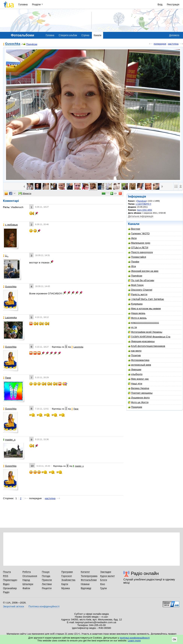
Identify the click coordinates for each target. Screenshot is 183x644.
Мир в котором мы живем (144, 308)
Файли (26, 588)
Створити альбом (68, 35)
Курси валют (107, 576)
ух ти (132, 327)
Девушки (135, 369)
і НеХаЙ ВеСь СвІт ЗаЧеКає (146, 299)
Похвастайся (137, 257)
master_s (9, 440)
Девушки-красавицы (141, 341)
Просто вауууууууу (141, 252)
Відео (6, 584)
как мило (135, 351)
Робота (27, 572)
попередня (160, 44)
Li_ (6, 256)
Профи (134, 262)
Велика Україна (139, 388)
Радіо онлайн (145, 573)
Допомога (174, 35)
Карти (65, 584)
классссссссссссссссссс (144, 323)
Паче (7, 378)
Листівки (47, 584)
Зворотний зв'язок (13, 606)
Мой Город (136, 285)
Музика (66, 588)
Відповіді (86, 588)
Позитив (134, 355)
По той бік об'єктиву (141, 280)
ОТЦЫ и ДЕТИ (138, 248)
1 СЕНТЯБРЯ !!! (143, 204)
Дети (132, 238)
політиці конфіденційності (135, 638)
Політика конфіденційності (44, 606)
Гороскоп (67, 576)
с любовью (10, 225)
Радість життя (138, 294)
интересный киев (139, 365)
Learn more (134, 641)
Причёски (30, 44)
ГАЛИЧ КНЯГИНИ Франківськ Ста (149, 337)
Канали (98, 35)
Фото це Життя (138, 402)
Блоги (104, 580)
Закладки (106, 572)
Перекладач (10, 580)
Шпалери (28, 584)
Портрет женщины (140, 393)
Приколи (47, 580)
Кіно (103, 584)
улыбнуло (135, 374)
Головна (23, 4)
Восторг (134, 229)
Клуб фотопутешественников (147, 346)
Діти (132, 266)
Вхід (160, 4)
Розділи (36, 4)
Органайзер (10, 588)
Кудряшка (135, 304)
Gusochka (13, 44)
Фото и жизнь (137, 318)
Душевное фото (139, 398)
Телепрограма (89, 576)
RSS (6, 576)
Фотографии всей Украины (145, 332)
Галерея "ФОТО (139, 233)
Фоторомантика (139, 360)
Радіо (6, 592)
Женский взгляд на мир (143, 271)
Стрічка (85, 35)
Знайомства (68, 580)
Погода (46, 576)
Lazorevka (10, 317)
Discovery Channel (140, 290)
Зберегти (25, 193)
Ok (174, 639)
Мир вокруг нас (138, 379)
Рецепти (47, 588)
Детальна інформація (141, 216)
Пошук (46, 572)
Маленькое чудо (139, 243)
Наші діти (135, 384)
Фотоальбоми (89, 580)
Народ (26, 580)
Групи (103, 588)
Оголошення (30, 576)
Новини (85, 584)
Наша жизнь (137, 313)
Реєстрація (173, 4)
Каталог (85, 572)
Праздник (135, 407)
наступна (173, 44)
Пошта (7, 572)
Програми (67, 572)
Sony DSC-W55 (145, 210)
